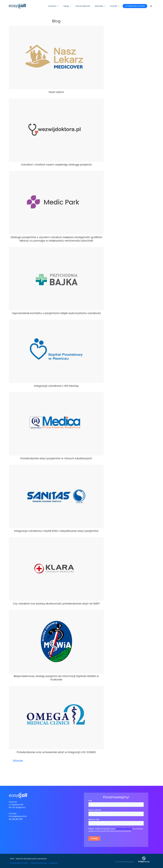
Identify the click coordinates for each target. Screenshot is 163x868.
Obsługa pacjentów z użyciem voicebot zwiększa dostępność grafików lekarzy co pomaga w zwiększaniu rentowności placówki (56, 239)
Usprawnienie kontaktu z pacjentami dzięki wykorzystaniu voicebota (56, 313)
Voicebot (53, 6)
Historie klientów (83, 6)
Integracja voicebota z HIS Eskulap (56, 386)
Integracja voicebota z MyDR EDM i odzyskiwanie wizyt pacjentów (56, 531)
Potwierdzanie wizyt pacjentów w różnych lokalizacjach (56, 458)
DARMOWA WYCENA (136, 6)
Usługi (67, 6)
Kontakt (115, 6)
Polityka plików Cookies (19, 863)
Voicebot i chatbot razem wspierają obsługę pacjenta (56, 165)
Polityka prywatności (39, 863)
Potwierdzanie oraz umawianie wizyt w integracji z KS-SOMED (56, 752)
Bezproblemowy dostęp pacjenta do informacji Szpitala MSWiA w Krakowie (56, 678)
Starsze (18, 761)
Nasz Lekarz (56, 92)
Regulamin (53, 863)
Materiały (100, 6)
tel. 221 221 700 (16, 819)
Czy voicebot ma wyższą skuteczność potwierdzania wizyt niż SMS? (56, 604)
